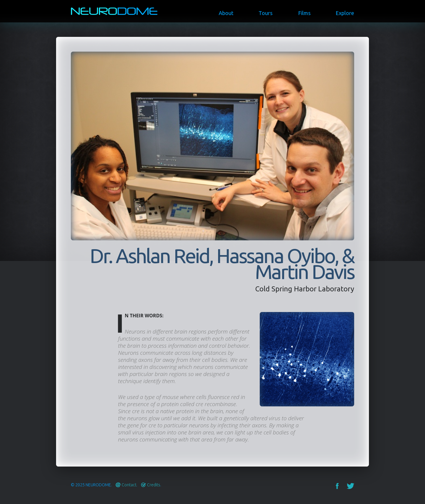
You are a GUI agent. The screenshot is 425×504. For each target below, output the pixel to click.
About (226, 13)
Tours (265, 13)
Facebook (337, 486)
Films (304, 13)
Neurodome (98, 485)
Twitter (350, 486)
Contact (129, 485)
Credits (154, 485)
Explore (345, 13)
